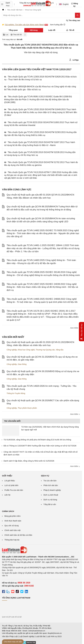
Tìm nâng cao (73, 20)
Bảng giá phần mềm (12, 516)
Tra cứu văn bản (50, 481)
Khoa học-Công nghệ (26, 350)
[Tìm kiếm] (77, 15)
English (64, 4)
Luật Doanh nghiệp (27, 636)
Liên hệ (7, 495)
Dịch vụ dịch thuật (51, 495)
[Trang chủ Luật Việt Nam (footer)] (41, 550)
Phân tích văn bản (51, 485)
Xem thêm (75, 328)
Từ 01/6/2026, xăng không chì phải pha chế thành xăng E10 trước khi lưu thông (37, 440)
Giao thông (22, 364)
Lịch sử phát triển (11, 485)
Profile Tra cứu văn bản (14, 490)
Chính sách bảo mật (12, 530)
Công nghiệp (12, 350)
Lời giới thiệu (10, 481)
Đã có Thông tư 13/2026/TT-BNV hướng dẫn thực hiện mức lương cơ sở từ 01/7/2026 (40, 446)
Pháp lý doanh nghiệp (52, 490)
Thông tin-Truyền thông (16, 393)
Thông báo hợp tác (12, 540)
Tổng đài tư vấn (50, 504)
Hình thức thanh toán (13, 521)
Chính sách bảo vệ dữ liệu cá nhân (18, 535)
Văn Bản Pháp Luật (10, 636)
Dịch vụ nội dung (50, 500)
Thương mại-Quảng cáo (45, 350)
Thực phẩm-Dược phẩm (27, 408)
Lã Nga (74, 60)
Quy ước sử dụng (12, 526)
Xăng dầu (60, 350)
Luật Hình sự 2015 (54, 636)
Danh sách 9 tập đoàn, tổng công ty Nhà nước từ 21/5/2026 (29, 461)
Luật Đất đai (40, 636)
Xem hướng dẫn (58, 25)
